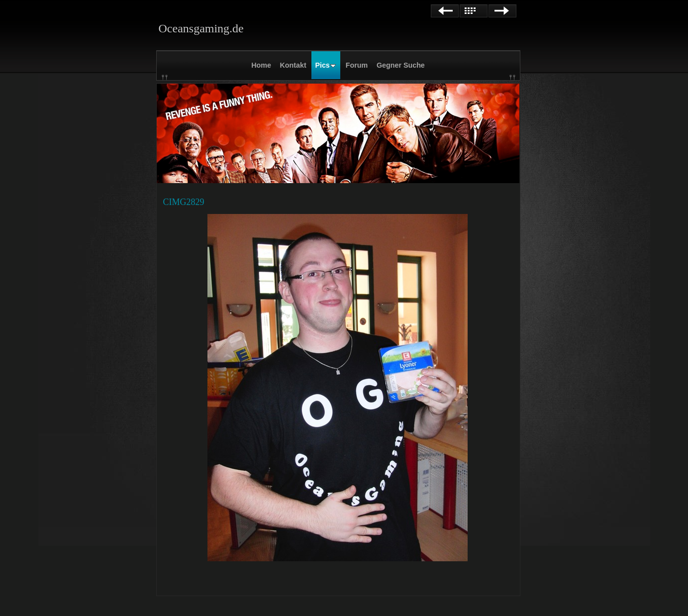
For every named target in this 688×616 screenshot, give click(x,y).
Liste (474, 11)
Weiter (502, 11)
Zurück (445, 11)
